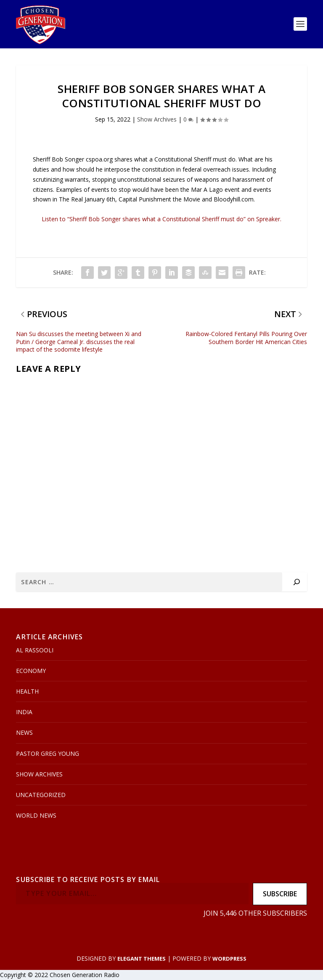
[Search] (297, 582)
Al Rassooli (35, 650)
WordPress (229, 959)
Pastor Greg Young (48, 754)
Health (27, 691)
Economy (31, 671)
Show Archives (157, 120)
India (24, 712)
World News (36, 815)
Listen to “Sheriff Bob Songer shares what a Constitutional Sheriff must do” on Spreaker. (161, 219)
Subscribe (280, 894)
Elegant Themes (142, 959)
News (24, 733)
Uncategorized (41, 795)
